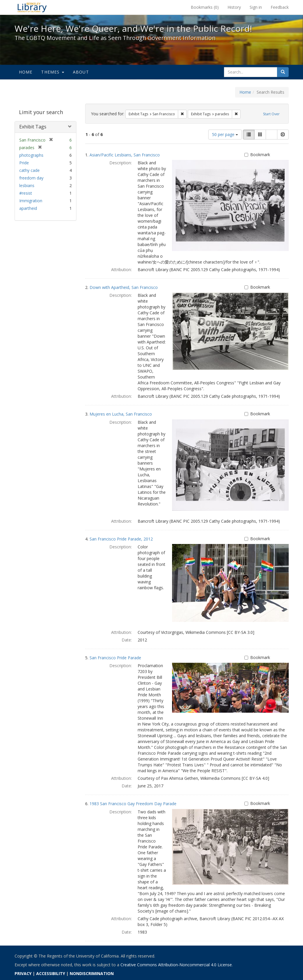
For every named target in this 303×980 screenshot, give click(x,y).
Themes (52, 72)
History (234, 7)
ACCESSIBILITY (51, 973)
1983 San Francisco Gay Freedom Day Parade (133, 804)
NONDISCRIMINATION (92, 973)
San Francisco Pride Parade (115, 658)
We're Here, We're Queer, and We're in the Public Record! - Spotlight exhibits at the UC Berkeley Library (32, 7)
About (81, 72)
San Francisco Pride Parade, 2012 (121, 539)
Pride (24, 163)
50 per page (225, 134)
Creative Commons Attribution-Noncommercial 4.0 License (176, 965)
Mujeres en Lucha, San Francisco (121, 414)
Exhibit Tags (33, 127)
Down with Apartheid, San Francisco (124, 287)
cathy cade (29, 170)
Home (26, 72)
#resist (26, 193)
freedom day (31, 178)
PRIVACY (23, 973)
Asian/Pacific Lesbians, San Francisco (125, 155)
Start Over (271, 114)
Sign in (256, 7)
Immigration (31, 201)
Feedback (280, 7)
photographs (31, 155)
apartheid (28, 208)
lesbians (27, 185)
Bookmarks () (205, 7)
